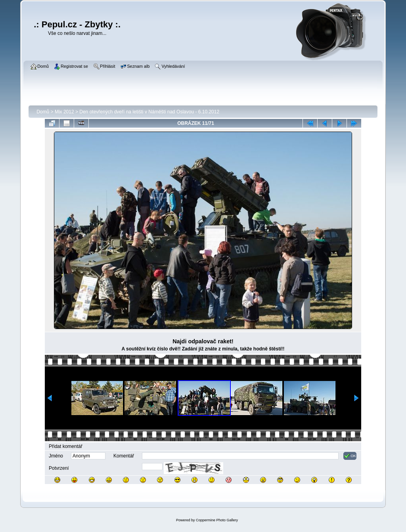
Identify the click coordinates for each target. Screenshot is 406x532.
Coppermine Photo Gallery (217, 520)
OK (350, 456)
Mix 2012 (64, 112)
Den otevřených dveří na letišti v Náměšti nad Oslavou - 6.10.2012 (149, 112)
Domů (43, 112)
